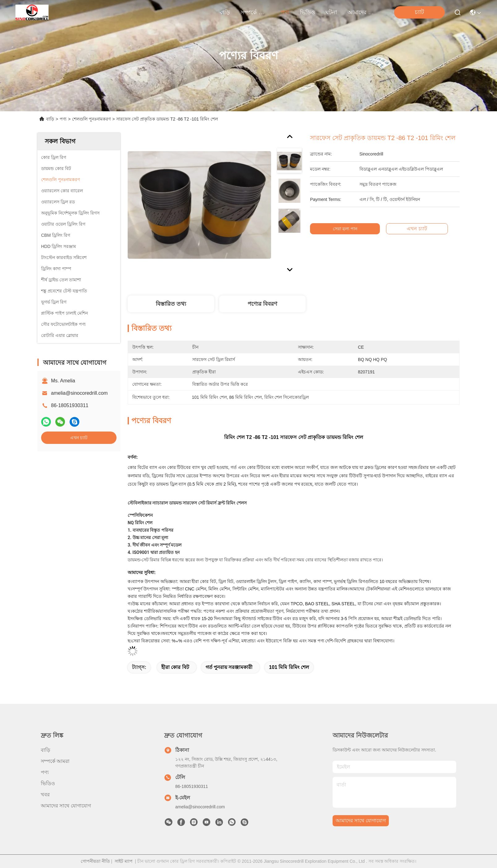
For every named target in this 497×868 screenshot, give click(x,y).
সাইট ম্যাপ (124, 861)
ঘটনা (331, 12)
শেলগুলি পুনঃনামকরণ (91, 119)
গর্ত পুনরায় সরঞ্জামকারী (229, 667)
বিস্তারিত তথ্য (171, 304)
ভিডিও (307, 12)
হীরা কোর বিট (175, 667)
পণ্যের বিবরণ (262, 304)
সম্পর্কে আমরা (255, 12)
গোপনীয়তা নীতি (95, 861)
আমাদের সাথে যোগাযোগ (362, 12)
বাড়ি (225, 12)
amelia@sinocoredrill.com (79, 393)
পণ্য (285, 12)
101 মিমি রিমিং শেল (289, 667)
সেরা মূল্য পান (348, 229)
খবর (45, 795)
